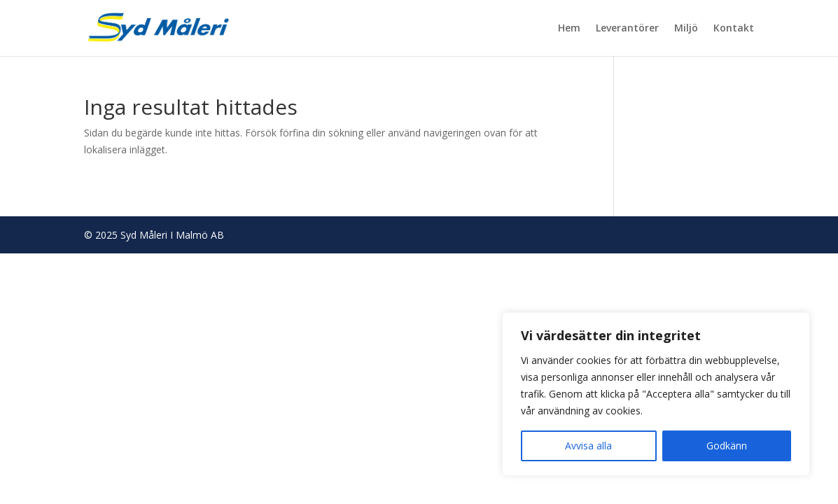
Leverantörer (627, 29)
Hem (569, 29)
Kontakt (734, 29)
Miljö (686, 29)
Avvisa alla (588, 446)
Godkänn (727, 446)
